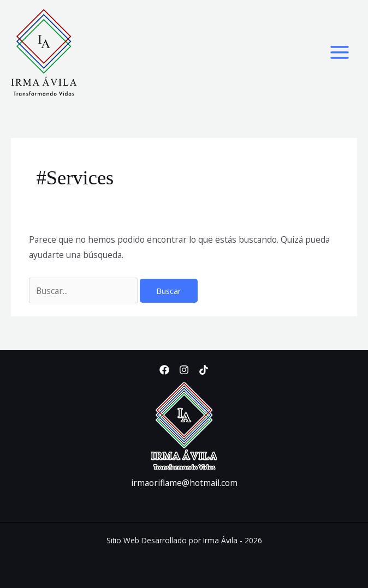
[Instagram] (184, 370)
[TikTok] (204, 370)
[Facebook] (164, 370)
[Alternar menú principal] (340, 52)
